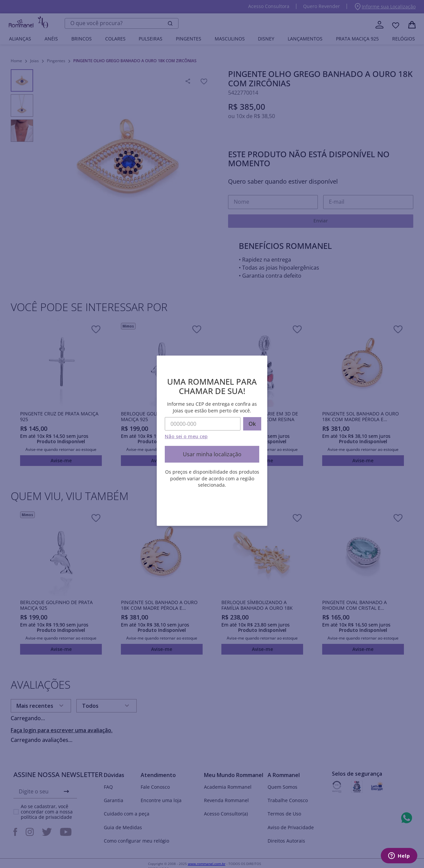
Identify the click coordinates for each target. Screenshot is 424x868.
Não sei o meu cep (186, 436)
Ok (252, 424)
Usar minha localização (212, 454)
